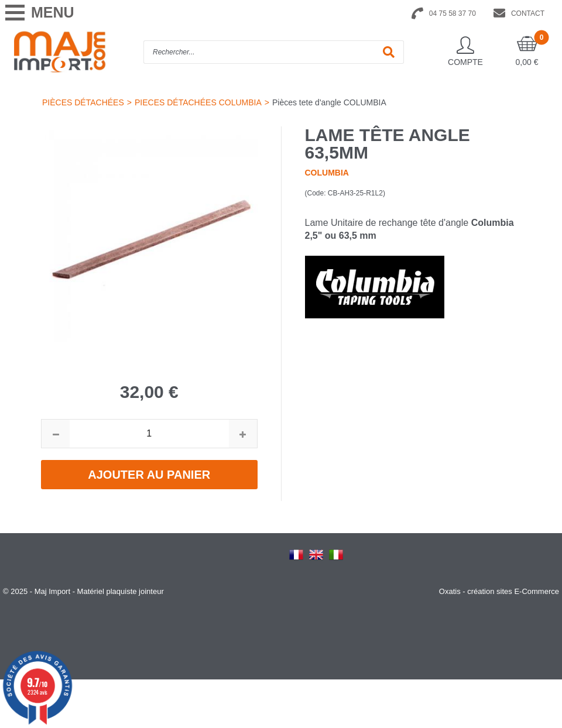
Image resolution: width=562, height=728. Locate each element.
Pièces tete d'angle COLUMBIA (329, 102)
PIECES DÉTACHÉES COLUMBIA (198, 102)
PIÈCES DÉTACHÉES (83, 102)
